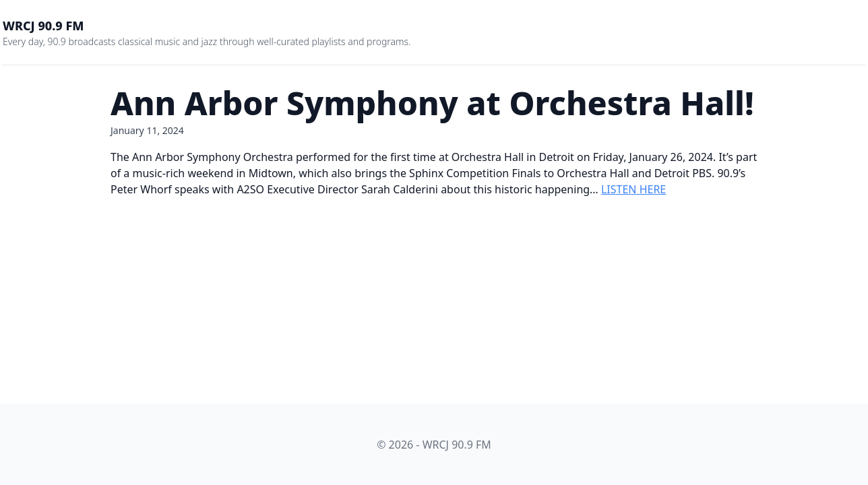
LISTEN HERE (633, 189)
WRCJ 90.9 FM (43, 26)
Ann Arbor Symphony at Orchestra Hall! (432, 103)
